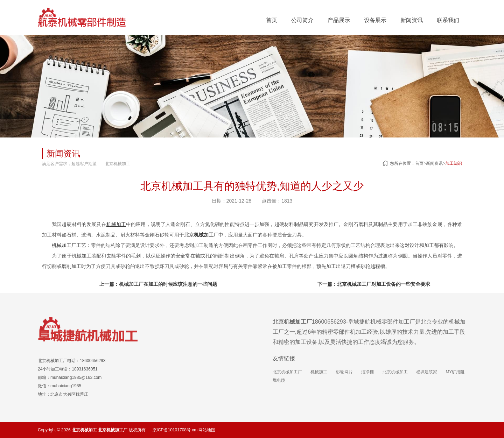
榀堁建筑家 (427, 372)
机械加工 (319, 372)
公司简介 (302, 20)
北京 (199, 235)
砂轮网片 (344, 372)
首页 (272, 20)
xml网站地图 (204, 430)
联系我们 (448, 20)
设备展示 (375, 20)
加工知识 (454, 163)
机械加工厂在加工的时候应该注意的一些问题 (168, 284)
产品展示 (339, 20)
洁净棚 (367, 372)
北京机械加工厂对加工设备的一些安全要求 (384, 284)
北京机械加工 (395, 372)
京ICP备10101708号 (172, 430)
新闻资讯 (412, 20)
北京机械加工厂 (287, 372)
